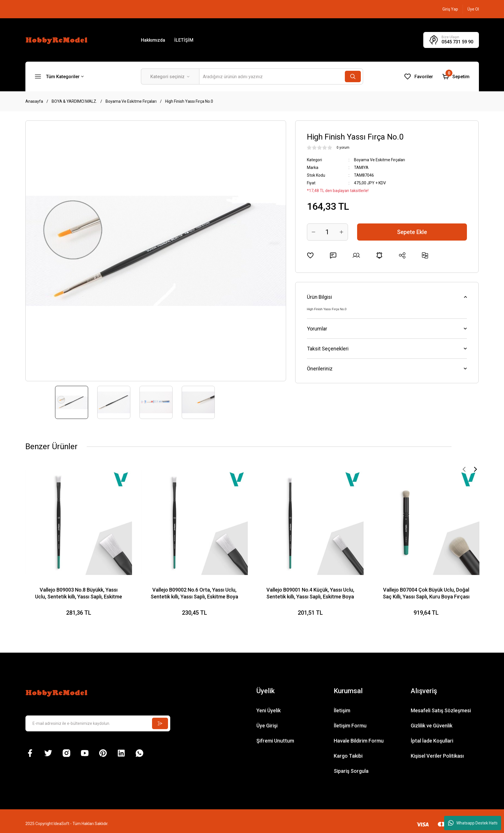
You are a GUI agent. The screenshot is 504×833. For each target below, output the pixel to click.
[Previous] (464, 469)
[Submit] (160, 723)
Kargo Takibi (348, 756)
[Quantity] (327, 232)
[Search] (281, 76)
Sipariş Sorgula (351, 771)
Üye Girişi (267, 726)
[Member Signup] (473, 9)
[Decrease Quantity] (313, 232)
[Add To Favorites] (310, 255)
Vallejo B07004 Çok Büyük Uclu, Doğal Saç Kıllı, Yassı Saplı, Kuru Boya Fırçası (426, 593)
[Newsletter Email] (98, 723)
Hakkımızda (153, 40)
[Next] (475, 469)
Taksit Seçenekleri (328, 349)
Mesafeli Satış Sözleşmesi (441, 710)
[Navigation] (59, 76)
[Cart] (456, 76)
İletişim (342, 710)
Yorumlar (317, 329)
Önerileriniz (320, 369)
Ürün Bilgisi (319, 297)
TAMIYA (361, 168)
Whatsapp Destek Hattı (473, 823)
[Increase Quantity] (341, 232)
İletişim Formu (350, 726)
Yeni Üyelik (269, 710)
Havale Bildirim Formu (359, 741)
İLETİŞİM (184, 40)
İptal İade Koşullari (432, 741)
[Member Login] (450, 9)
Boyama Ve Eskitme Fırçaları (379, 160)
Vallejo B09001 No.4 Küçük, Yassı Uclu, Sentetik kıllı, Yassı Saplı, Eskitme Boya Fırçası (310, 593)
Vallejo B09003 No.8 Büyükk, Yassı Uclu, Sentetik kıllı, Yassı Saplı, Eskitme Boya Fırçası (79, 593)
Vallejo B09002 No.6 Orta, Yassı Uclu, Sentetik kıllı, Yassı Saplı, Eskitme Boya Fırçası (194, 593)
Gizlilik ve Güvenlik (432, 726)
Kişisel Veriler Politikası (437, 756)
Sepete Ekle (412, 232)
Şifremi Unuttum (275, 741)
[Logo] (57, 40)
